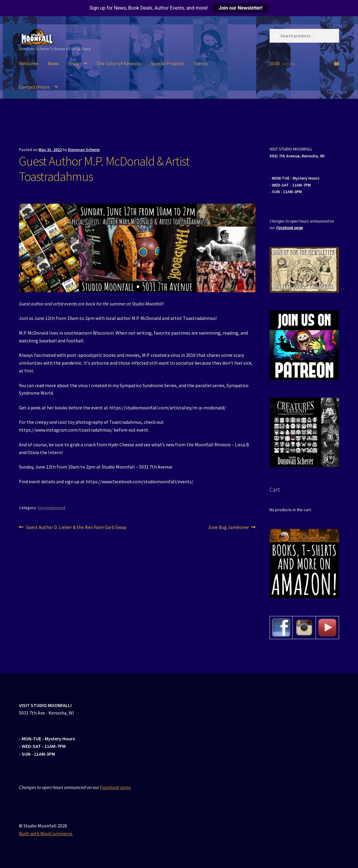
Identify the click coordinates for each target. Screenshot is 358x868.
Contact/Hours (34, 87)
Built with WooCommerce (46, 833)
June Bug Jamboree (228, 527)
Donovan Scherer (84, 150)
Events (201, 63)
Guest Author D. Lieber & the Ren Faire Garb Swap (76, 527)
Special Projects (168, 63)
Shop (74, 63)
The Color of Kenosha (119, 63)
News (53, 63)
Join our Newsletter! (241, 8)
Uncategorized (51, 508)
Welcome (29, 63)
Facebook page (290, 228)
